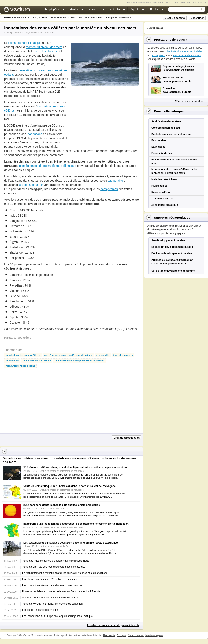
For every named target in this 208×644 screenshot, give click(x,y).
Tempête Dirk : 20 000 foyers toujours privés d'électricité (54, 567)
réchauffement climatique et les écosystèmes (80, 361)
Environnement (59, 17)
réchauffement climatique (25, 43)
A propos (121, 635)
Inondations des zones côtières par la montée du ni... (106, 17)
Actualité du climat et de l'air (55, 509)
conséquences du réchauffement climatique (48, 166)
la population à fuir (31, 185)
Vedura (22, 10)
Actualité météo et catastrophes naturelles (62, 471)
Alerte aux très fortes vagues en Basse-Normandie (51, 598)
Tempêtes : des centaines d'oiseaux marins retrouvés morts (56, 561)
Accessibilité (199, 3)
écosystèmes (109, 189)
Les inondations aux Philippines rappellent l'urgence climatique (57, 616)
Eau (73, 17)
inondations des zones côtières (23, 355)
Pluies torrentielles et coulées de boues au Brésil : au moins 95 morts (61, 591)
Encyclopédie (40, 17)
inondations (35, 134)
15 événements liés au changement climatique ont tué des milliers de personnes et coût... (77, 467)
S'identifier (197, 18)
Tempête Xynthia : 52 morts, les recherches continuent (53, 604)
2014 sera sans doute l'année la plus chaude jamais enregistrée (62, 505)
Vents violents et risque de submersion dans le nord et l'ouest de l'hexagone (70, 486)
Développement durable (17, 17)
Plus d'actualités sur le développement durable (113, 625)
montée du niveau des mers (44, 47)
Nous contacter (136, 635)
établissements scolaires (187, 55)
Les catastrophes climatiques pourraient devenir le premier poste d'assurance (71, 543)
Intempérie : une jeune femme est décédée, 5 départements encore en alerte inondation (76, 524)
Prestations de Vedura (171, 40)
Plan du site (109, 635)
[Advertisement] (103, 116)
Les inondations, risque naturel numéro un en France (52, 585)
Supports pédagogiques (172, 218)
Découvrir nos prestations (189, 102)
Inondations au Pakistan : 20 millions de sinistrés (50, 579)
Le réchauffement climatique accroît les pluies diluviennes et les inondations (65, 573)
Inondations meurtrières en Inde (40, 610)
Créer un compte (174, 18)
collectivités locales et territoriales (183, 51)
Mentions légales (154, 635)
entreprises (158, 55)
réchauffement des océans (20, 366)
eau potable (115, 181)
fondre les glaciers (45, 51)
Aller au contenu (182, 3)
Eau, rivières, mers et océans (39, 33)
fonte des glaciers (123, 355)
